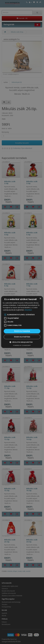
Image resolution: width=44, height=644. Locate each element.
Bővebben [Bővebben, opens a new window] (28, 310)
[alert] (22, 322)
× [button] (40, 299)
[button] (22, 342)
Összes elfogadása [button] (22, 331)
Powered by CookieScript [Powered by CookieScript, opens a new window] (22, 345)
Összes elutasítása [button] (22, 337)
